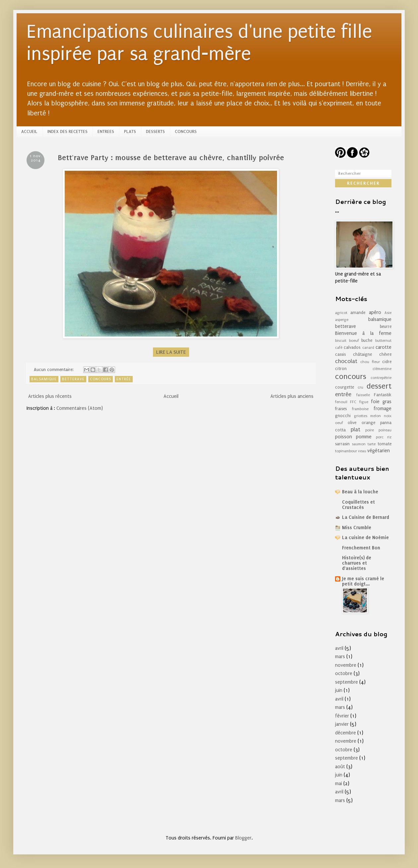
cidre (387, 362)
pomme (364, 437)
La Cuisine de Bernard (366, 517)
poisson (344, 437)
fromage (383, 409)
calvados (352, 347)
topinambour (346, 451)
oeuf (339, 423)
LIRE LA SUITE (171, 352)
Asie (388, 313)
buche (367, 340)
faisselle (363, 395)
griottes (361, 416)
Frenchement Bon (361, 548)
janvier (342, 724)
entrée (124, 379)
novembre (346, 665)
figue (364, 402)
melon (376, 416)
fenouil (341, 402)
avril (339, 648)
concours (101, 379)
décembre (346, 733)
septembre (347, 682)
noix (388, 416)
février (342, 716)
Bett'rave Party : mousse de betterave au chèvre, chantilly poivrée (171, 158)
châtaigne (362, 354)
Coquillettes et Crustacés (358, 505)
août (340, 767)
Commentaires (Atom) (80, 408)
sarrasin (342, 444)
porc (380, 437)
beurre (386, 326)
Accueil (171, 396)
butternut (383, 341)
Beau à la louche (360, 492)
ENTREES (106, 131)
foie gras (381, 402)
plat (355, 430)
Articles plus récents (50, 396)
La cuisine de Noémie (365, 538)
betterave (73, 379)
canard (368, 348)
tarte (372, 444)
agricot (341, 313)
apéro (375, 312)
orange (368, 423)
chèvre (385, 354)
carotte (383, 347)
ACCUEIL (29, 131)
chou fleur (370, 362)
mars (340, 657)
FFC (353, 402)
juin (339, 690)
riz (389, 437)
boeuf (354, 341)
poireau (385, 430)
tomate (384, 444)
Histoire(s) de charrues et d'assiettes (357, 563)
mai (339, 784)
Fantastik (383, 395)
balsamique (44, 379)
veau (362, 451)
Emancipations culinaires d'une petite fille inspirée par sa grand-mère (199, 43)
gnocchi (343, 416)
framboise (360, 409)
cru (360, 387)
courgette (345, 387)
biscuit (341, 341)
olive (352, 423)
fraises (341, 409)
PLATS (130, 131)
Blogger (243, 838)
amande (358, 312)
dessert (379, 386)
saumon (359, 444)
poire (370, 430)
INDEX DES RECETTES (68, 131)
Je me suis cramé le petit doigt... (363, 581)
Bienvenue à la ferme (363, 333)
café (339, 348)
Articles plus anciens (292, 396)
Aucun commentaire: (54, 370)
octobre (344, 674)
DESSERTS (155, 131)
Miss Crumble (357, 528)
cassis (340, 354)
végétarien (379, 451)
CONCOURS (186, 131)
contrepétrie (381, 378)
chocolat (346, 361)
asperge (342, 320)
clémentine (382, 369)
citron (341, 369)
